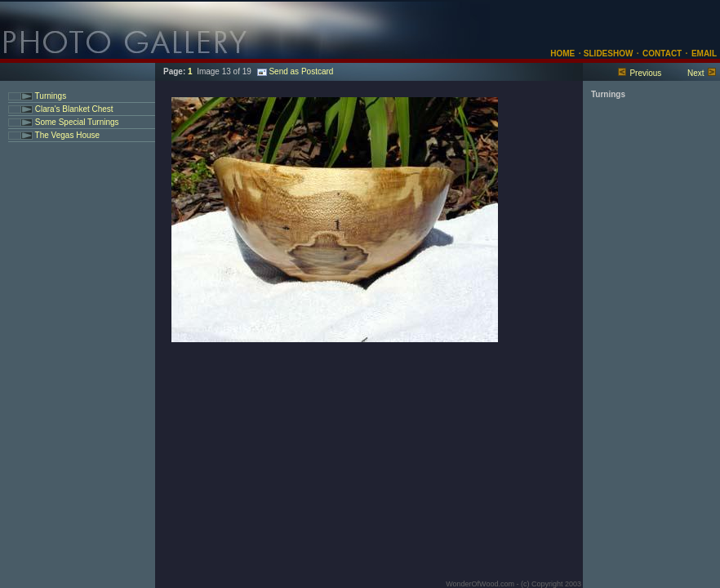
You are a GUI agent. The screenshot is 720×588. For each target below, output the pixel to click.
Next (696, 73)
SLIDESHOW (607, 53)
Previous (645, 73)
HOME (562, 53)
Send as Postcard (295, 71)
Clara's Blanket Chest (73, 109)
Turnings (49, 96)
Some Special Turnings (76, 122)
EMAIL (704, 53)
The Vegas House (66, 135)
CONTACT (662, 53)
